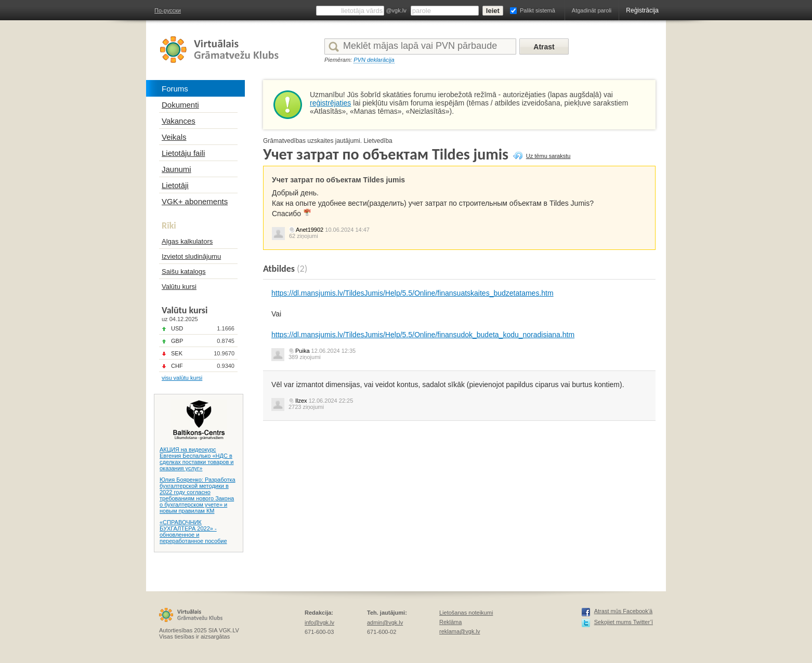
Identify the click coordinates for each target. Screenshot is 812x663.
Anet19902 (310, 230)
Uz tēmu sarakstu (548, 156)
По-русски (168, 10)
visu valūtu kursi (182, 378)
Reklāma (450, 622)
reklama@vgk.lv (460, 631)
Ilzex (301, 401)
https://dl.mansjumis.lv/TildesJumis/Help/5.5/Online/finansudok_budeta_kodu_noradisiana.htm (423, 335)
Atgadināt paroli (592, 10)
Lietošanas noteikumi (466, 613)
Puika (303, 351)
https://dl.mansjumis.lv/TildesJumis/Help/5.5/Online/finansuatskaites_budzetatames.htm (412, 293)
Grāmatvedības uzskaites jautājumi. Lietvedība (328, 141)
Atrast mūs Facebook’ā (624, 611)
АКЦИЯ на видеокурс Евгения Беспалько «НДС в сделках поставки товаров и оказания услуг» (197, 459)
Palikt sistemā (538, 10)
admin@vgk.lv (385, 622)
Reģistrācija (642, 10)
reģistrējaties (330, 103)
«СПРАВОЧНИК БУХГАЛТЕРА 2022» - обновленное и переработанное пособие (193, 532)
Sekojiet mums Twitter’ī (624, 622)
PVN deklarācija (374, 60)
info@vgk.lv (319, 622)
